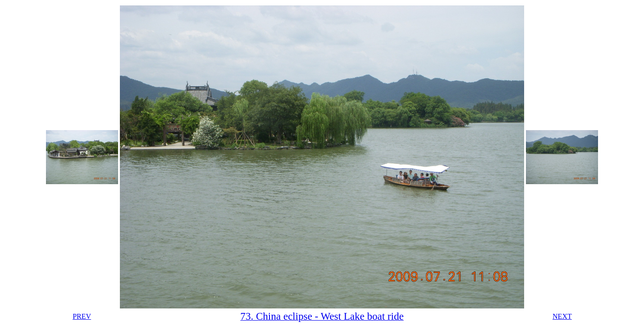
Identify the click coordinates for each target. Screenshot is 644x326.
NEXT (562, 316)
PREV (82, 316)
